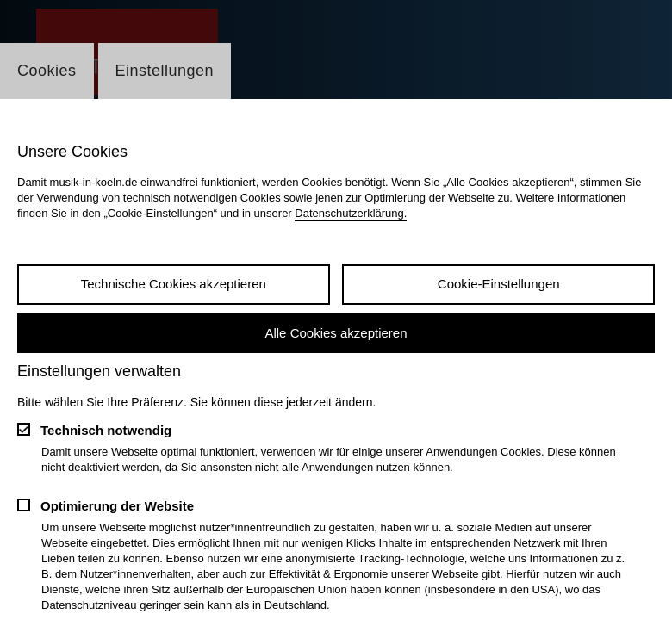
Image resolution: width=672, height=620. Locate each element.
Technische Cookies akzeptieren (174, 284)
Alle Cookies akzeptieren (336, 333)
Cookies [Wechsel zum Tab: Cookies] (47, 71)
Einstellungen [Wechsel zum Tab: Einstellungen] (165, 71)
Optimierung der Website (117, 506)
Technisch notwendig (106, 430)
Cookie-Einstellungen (499, 284)
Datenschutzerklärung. (351, 213)
